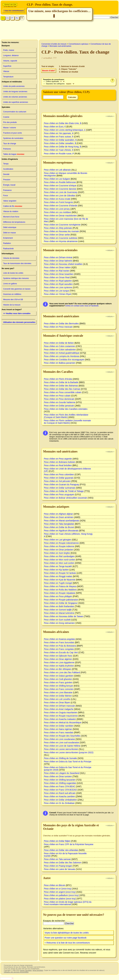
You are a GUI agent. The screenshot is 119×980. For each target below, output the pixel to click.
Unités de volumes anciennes (15, 97)
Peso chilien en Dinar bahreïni (58, 261)
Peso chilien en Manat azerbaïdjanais (62, 521)
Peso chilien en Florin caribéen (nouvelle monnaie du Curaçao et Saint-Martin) (67, 422)
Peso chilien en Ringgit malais (58, 576)
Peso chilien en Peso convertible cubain (63, 392)
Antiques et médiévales (12, 82)
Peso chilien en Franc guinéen (58, 682)
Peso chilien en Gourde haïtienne (60, 402)
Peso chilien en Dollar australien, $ (60, 140)
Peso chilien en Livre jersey (57, 209)
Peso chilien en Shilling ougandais (60, 783)
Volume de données (11, 258)
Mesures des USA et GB (13, 300)
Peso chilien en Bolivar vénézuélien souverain (65, 498)
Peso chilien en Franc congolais (59, 649)
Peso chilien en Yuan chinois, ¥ (59, 150)
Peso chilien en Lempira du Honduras (62, 356)
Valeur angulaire (10, 201)
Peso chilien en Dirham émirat (58, 257)
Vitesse (6, 71)
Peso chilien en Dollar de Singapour (61, 603)
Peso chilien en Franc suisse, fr (59, 137)
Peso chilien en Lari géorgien (58, 540)
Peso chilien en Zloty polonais (58, 228)
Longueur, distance (11, 55)
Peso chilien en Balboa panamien (60, 363)
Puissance (7, 190)
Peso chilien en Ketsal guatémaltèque (62, 353)
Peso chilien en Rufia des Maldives (60, 590)
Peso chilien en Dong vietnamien (59, 623)
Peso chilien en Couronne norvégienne (62, 225)
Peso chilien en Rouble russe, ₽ (59, 154)
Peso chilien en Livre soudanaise (59, 739)
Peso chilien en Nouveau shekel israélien (63, 264)
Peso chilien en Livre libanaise (58, 692)
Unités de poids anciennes (14, 86)
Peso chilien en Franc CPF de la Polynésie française (69, 844)
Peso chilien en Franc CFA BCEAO (60, 790)
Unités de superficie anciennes (16, 102)
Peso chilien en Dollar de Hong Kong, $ (62, 147)
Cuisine (6, 117)
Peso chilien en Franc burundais (59, 642)
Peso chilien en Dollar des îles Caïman (62, 389)
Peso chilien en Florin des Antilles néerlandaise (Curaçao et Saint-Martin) (66, 416)
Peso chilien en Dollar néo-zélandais (61, 850)
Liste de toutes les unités (13, 273)
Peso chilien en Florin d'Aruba (58, 379)
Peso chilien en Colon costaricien (59, 346)
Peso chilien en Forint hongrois (58, 202)
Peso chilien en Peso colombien (59, 474)
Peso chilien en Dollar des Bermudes (61, 323)
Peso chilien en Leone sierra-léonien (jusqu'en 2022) (69, 752)
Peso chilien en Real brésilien (58, 465)
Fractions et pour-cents (13, 133)
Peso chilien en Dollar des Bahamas (61, 386)
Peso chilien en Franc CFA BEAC (60, 786)
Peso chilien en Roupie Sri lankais (60, 573)
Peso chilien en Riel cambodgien (59, 556)
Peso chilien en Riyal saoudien (58, 284)
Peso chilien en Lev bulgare (57, 179)
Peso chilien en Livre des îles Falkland (62, 672)
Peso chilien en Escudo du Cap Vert (61, 652)
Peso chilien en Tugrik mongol (58, 583)
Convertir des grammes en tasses (17, 289)
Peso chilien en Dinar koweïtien (59, 274)
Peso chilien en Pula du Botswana (60, 646)
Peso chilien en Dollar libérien (58, 696)
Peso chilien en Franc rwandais (59, 732)
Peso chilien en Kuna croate (57, 199)
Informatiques (8, 254)
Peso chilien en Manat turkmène (59, 613)
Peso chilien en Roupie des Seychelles (62, 736)
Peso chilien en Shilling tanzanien (60, 780)
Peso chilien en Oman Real (57, 277)
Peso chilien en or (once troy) (58, 889)
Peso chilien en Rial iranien (57, 271)
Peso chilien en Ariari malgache (59, 709)
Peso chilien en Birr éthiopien (58, 669)
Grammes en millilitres (12, 294)
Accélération (8, 169)
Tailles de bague (14, 154)
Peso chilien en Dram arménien (59, 517)
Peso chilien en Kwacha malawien (60, 719)
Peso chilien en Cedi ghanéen (58, 679)
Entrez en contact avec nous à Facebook (82, 306)
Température (8, 77)
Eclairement (8, 238)
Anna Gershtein (38, 970)
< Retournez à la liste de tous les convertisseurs (67, 943)
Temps (6, 164)
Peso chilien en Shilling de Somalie (60, 758)
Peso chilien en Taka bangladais (59, 524)
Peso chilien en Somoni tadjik (58, 610)
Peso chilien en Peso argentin (58, 459)
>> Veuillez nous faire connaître (17, 313)
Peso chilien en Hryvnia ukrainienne (61, 241)
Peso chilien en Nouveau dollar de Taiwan (64, 616)
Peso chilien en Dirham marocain (59, 706)
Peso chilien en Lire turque (56, 291)
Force (6, 196)
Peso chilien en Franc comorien (59, 689)
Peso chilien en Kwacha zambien (59, 796)
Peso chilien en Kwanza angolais (59, 639)
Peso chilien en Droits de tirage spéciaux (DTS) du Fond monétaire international (68, 903)
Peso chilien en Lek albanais (57, 170)
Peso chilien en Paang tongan (58, 866)
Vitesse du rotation (11, 211)
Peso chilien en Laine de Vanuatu (60, 869)
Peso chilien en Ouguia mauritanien (61, 712)
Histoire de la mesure (12, 305)
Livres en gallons (10, 284)
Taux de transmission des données (17, 263)
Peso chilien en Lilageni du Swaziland (62, 773)
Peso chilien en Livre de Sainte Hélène (62, 746)
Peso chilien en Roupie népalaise (60, 593)
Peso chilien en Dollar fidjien (57, 841)
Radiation (7, 243)
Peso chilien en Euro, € (55, 127)
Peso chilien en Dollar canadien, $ (60, 143)
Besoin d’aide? (49, 71)
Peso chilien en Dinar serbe (57, 235)
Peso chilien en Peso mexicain (58, 327)
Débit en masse (9, 233)
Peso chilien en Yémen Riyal (57, 294)
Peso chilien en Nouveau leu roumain (61, 231)
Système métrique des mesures (16, 278)
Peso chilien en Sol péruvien (57, 481)
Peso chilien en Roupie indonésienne (61, 543)
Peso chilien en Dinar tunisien (58, 776)
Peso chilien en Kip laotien (56, 570)
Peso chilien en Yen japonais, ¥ (59, 133)
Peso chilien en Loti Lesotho (57, 699)
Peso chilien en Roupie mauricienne (61, 716)
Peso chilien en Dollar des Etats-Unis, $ (63, 123)
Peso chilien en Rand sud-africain (60, 793)
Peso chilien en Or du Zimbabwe (59, 803)
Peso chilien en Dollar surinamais (60, 488)
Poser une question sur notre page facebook (66, 938)
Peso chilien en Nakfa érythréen (59, 666)
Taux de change (10, 144)
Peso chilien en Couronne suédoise (61, 238)
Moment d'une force (11, 217)
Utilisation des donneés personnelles (19, 322)
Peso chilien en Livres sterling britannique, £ (65, 130)
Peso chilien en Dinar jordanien (59, 550)
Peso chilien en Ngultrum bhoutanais (61, 531)
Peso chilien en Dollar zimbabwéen (60, 800)
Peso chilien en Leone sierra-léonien (61, 749)
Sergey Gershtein (26, 970)
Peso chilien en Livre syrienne (58, 287)
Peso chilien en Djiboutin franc (58, 656)
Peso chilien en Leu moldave (57, 212)
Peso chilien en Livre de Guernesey (61, 192)
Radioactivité (8, 249)
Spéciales (6, 107)
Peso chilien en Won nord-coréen (60, 560)
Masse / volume (10, 128)
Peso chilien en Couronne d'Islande (61, 206)
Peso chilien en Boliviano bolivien (60, 462)
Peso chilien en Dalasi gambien (59, 676)
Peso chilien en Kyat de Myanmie (60, 580)
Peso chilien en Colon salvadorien (60, 350)
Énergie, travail (9, 185)
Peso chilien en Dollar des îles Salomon (63, 863)
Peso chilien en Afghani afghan (58, 514)
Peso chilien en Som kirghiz (57, 553)
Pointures (7, 149)
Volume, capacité (10, 61)
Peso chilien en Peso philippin (58, 596)
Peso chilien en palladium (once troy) (61, 895)
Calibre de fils (13, 206)
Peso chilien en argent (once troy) (60, 892)
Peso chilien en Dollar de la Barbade (61, 382)
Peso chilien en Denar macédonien (60, 216)
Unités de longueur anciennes (15, 92)
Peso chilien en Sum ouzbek (57, 620)
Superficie (7, 66)
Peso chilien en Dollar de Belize (59, 343)
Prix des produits (10, 122)
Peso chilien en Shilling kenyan (59, 686)
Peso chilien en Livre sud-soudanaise (61, 742)
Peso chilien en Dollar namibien (59, 726)
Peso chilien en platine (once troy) (60, 899)
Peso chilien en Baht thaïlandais (59, 606)
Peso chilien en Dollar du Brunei (59, 527)
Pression (7, 180)
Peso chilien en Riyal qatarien (58, 281)
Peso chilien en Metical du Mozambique (63, 722)
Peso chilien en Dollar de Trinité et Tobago (64, 491)
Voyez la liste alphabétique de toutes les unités (67, 933)
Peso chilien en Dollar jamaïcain (59, 406)
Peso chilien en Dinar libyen (57, 702)
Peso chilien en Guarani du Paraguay (61, 484)
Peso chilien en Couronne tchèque (60, 186)
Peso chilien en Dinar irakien (57, 267)
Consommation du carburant (15, 112)
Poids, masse (9, 50)
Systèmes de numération (13, 138)
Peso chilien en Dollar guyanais (59, 478)
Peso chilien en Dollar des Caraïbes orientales (66, 409)
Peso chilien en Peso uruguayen (59, 494)
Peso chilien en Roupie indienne (59, 546)
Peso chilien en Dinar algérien (58, 659)
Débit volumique (10, 227)
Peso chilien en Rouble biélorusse (60, 182)
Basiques (6, 46)
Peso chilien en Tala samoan (57, 859)
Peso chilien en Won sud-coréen (59, 563)
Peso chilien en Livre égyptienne (59, 662)
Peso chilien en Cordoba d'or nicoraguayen (64, 360)
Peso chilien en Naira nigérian (58, 729)
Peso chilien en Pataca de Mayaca (60, 586)
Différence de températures (14, 222)
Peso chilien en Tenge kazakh (58, 566)
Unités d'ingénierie (10, 159)
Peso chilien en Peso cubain (57, 396)
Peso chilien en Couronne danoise (60, 189)
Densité (6, 174)
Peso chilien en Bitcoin (55, 885)
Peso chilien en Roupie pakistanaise (61, 600)
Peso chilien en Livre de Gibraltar (59, 196)
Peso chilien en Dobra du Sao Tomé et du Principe (68, 762)
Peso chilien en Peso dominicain (59, 399)
